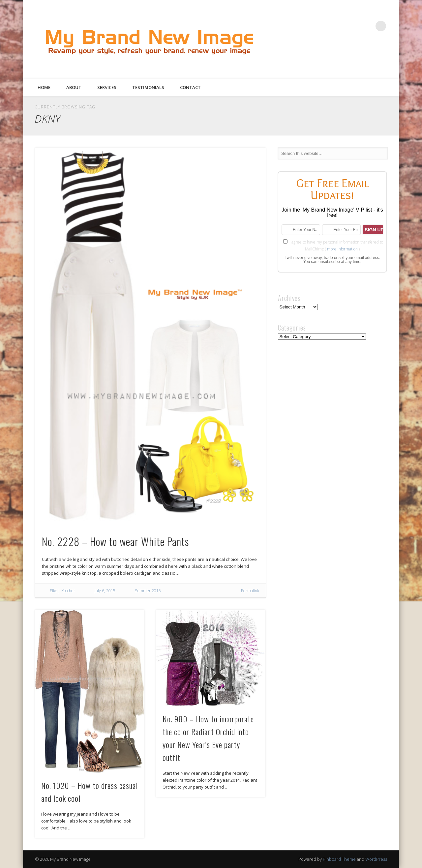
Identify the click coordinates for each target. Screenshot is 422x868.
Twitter (340, 26)
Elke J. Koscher (62, 591)
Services (107, 87)
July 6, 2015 (105, 591)
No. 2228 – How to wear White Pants (115, 541)
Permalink (250, 591)
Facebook (327, 26)
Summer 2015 (148, 591)
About (74, 87)
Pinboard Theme (339, 859)
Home (44, 87)
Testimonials (148, 87)
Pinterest (354, 26)
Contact (190, 87)
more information (342, 249)
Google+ (367, 26)
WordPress (376, 859)
